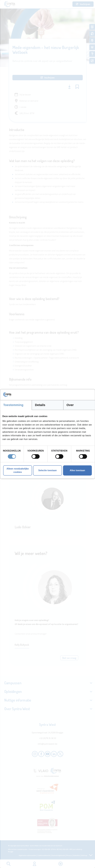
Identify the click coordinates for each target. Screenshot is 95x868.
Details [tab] (40, 405)
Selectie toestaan (47, 470)
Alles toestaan (77, 470)
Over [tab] (70, 405)
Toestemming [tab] (13, 405)
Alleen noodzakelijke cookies (18, 470)
